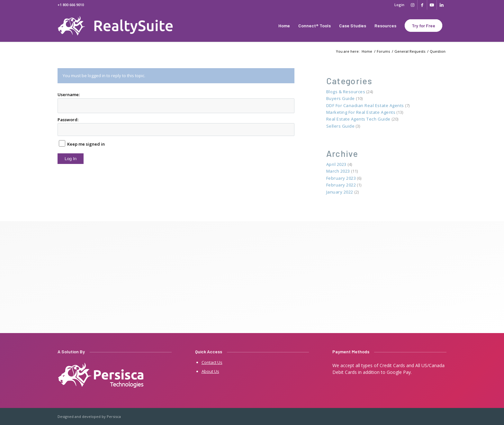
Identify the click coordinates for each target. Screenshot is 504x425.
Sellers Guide (341, 126)
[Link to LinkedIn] (442, 5)
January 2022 (340, 192)
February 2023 (341, 178)
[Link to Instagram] (413, 5)
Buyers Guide (341, 98)
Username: (69, 95)
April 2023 (336, 164)
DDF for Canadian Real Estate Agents (365, 105)
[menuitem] (398, 5)
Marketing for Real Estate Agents (361, 112)
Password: (68, 120)
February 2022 (341, 185)
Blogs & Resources (346, 92)
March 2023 (338, 171)
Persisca (114, 416)
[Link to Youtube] (432, 5)
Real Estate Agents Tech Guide (358, 119)
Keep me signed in (86, 144)
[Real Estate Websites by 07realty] (121, 26)
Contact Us (212, 362)
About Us (210, 371)
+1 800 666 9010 (71, 5)
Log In (71, 159)
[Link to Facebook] (422, 5)
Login (399, 5)
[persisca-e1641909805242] (101, 376)
